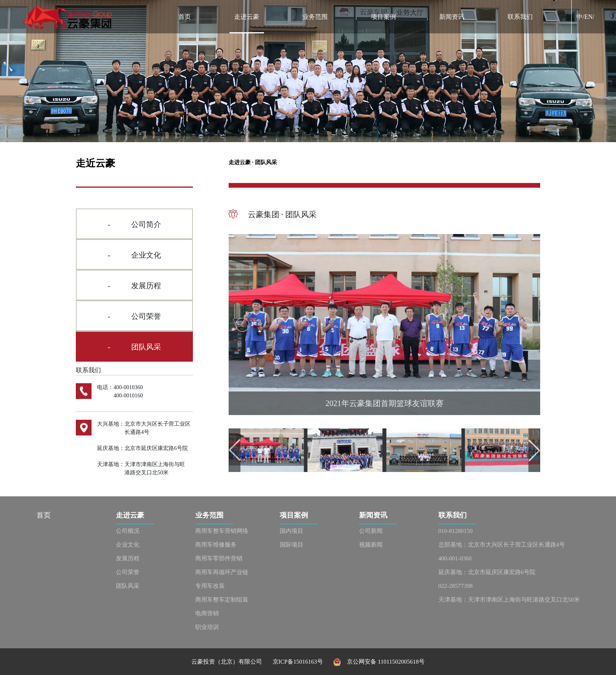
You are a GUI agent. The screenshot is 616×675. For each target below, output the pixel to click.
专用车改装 (210, 586)
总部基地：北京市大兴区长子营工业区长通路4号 (502, 545)
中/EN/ (585, 17)
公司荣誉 (128, 572)
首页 (185, 17)
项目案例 (383, 17)
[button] (242, 325)
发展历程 (128, 558)
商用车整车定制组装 (222, 600)
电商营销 (207, 613)
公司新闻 (371, 531)
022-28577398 (456, 586)
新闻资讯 (452, 17)
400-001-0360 (455, 558)
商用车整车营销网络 (222, 531)
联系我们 (520, 17)
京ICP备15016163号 (303, 662)
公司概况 (128, 531)
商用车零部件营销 (219, 558)
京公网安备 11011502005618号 (379, 662)
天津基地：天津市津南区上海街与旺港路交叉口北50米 (509, 600)
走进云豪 (247, 17)
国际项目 (291, 545)
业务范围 (315, 17)
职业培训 (207, 627)
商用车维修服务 (216, 545)
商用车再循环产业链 (222, 572)
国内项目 (291, 531)
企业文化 (128, 545)
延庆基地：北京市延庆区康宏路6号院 (487, 572)
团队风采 (128, 586)
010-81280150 (456, 531)
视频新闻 (371, 545)
